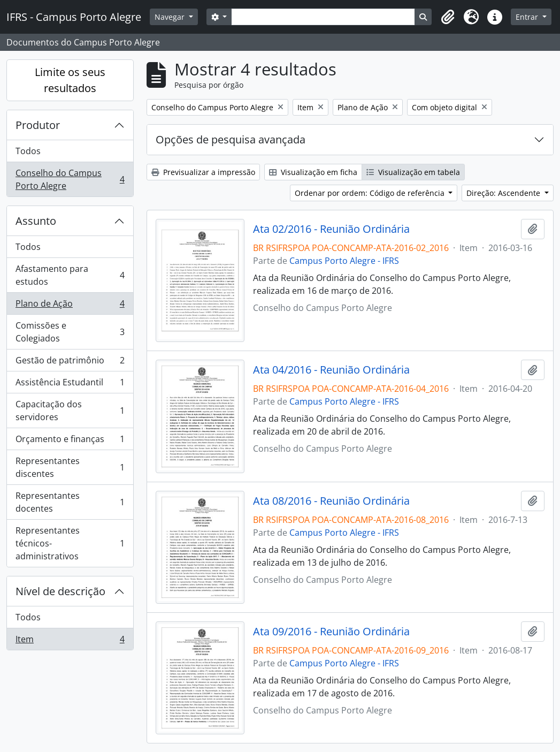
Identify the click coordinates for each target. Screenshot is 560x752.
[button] (448, 17)
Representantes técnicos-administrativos (70, 543)
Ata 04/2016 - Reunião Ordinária (331, 370)
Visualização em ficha (313, 172)
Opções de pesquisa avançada (231, 139)
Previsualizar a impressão (203, 172)
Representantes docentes (70, 502)
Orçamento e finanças (70, 441)
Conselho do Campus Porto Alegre (70, 179)
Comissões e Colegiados (70, 332)
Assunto (36, 221)
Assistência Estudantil (70, 385)
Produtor (38, 125)
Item (70, 641)
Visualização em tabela (413, 172)
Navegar (171, 17)
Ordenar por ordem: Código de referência (371, 193)
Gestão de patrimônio (70, 363)
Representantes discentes (70, 467)
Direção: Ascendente (504, 193)
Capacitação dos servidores (70, 411)
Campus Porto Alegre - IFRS (344, 261)
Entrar (528, 17)
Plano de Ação (70, 306)
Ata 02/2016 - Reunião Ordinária (331, 229)
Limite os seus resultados (70, 80)
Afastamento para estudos (70, 275)
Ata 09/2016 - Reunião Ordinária (331, 632)
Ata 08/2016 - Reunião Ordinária (331, 501)
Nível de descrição (60, 591)
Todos (28, 151)
